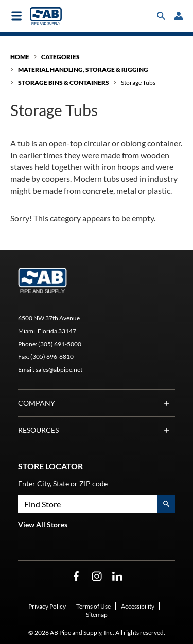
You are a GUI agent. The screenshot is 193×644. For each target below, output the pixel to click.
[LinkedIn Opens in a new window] (117, 576)
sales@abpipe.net (59, 370)
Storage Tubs (138, 82)
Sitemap (97, 614)
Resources (97, 430)
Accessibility (138, 606)
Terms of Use (93, 606)
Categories (60, 57)
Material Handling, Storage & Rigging (83, 70)
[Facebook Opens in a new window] (76, 576)
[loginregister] (179, 16)
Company (97, 403)
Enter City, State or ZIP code (63, 484)
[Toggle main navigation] (16, 16)
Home (20, 57)
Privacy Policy (47, 606)
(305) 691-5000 (60, 344)
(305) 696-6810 (52, 357)
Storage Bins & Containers (64, 82)
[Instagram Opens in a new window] (97, 576)
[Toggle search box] (161, 16)
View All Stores (43, 525)
